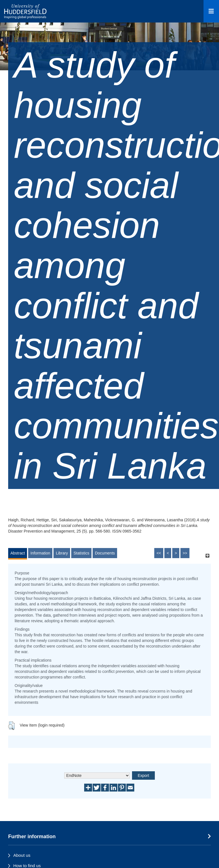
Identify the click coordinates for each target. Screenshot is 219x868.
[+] (207, 556)
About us (22, 855)
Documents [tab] (105, 553)
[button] (11, 726)
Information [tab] (40, 553)
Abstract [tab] (18, 553)
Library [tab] (62, 553)
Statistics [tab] (81, 553)
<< (159, 553)
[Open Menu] (211, 11)
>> (185, 553)
